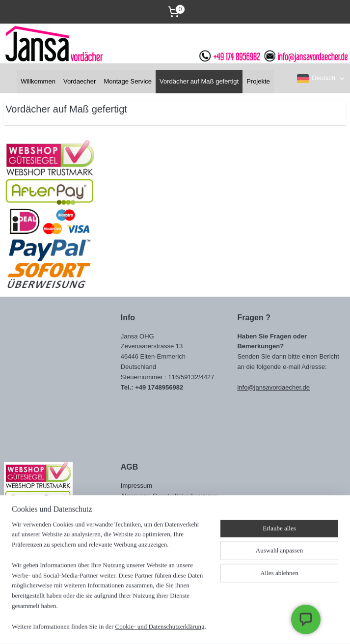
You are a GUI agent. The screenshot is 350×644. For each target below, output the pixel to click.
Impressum (136, 486)
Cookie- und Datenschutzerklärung (160, 627)
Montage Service (128, 81)
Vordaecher (80, 81)
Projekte (258, 81)
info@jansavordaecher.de (273, 387)
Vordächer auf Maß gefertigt (199, 81)
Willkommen (38, 81)
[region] (110, 582)
